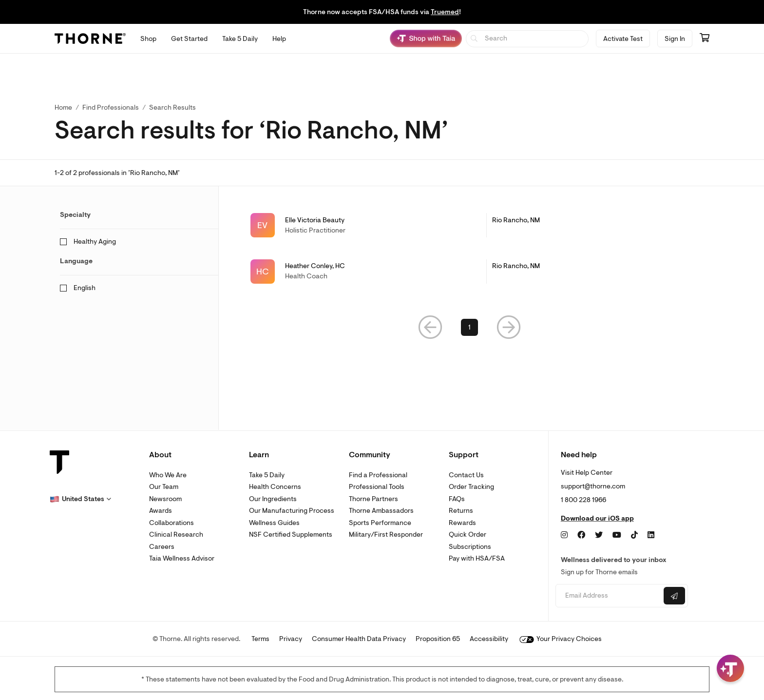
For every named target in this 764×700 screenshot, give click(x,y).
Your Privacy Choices (561, 639)
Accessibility (489, 639)
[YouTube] (617, 535)
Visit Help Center (587, 473)
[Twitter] (599, 535)
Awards (161, 511)
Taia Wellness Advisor (182, 558)
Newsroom (165, 499)
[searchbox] (527, 39)
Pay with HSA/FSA (477, 558)
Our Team (164, 487)
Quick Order (468, 535)
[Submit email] (674, 596)
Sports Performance (380, 523)
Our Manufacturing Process (292, 511)
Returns (461, 511)
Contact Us (466, 475)
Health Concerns (275, 487)
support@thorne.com (593, 486)
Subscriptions (470, 547)
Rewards (462, 523)
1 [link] (469, 328)
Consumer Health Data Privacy (359, 639)
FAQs (457, 499)
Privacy (291, 639)
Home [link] (63, 107)
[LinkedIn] (651, 535)
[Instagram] (564, 535)
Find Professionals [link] (111, 107)
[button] (430, 328)
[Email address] (608, 596)
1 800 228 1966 (583, 500)
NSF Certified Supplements (291, 535)
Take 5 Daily (267, 475)
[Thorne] (90, 39)
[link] (469, 225)
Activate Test (623, 39)
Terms (260, 639)
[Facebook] (581, 535)
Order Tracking (471, 487)
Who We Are (168, 475)
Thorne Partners (373, 499)
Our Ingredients (273, 499)
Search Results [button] (172, 107)
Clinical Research (176, 535)
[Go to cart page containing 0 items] (705, 39)
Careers (162, 547)
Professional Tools (377, 487)
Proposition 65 (438, 639)
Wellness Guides (274, 523)
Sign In (675, 39)
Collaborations (172, 523)
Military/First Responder (386, 535)
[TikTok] (634, 535)
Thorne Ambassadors (381, 511)
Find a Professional (378, 475)
